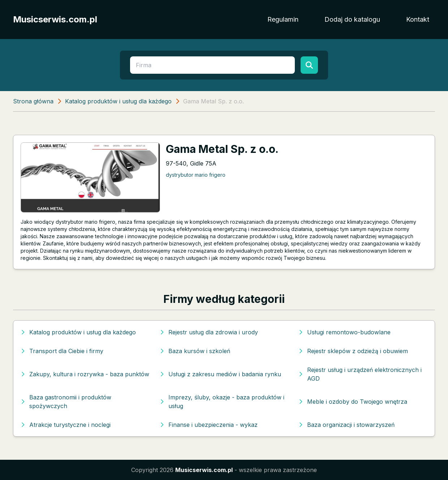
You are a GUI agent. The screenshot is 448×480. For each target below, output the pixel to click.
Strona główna (33, 101)
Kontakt (418, 19)
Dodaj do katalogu (352, 19)
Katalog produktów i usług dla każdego (118, 101)
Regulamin (283, 19)
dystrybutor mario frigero (196, 175)
